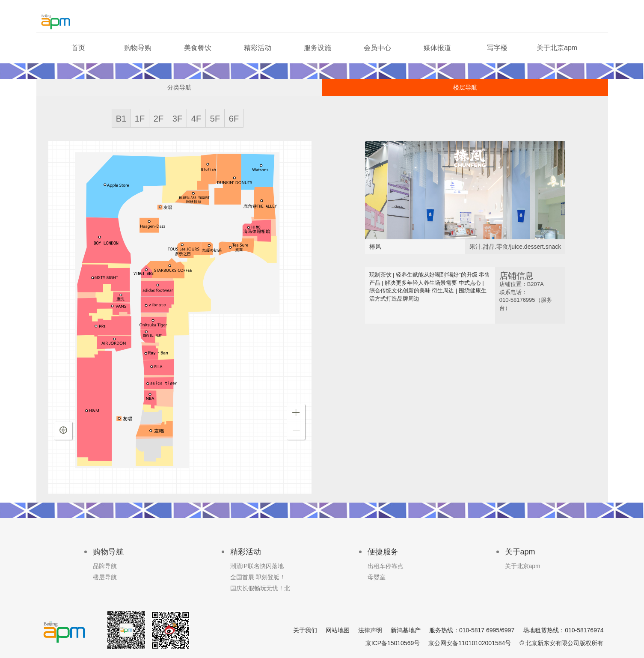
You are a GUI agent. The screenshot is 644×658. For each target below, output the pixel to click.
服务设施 (318, 48)
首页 (78, 48)
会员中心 (377, 48)
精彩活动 (258, 48)
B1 (121, 119)
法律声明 (370, 630)
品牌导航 (105, 566)
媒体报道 (437, 48)
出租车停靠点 (386, 566)
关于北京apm (557, 48)
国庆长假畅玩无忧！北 (260, 588)
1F (140, 119)
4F (196, 119)
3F (177, 119)
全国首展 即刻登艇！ (258, 577)
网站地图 (338, 630)
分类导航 (179, 87)
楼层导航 (465, 87)
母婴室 (377, 577)
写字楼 (497, 48)
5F (215, 119)
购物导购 (138, 48)
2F (159, 119)
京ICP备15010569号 (393, 643)
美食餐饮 (198, 48)
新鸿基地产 (406, 630)
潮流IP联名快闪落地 (257, 566)
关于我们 (305, 630)
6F (234, 119)
